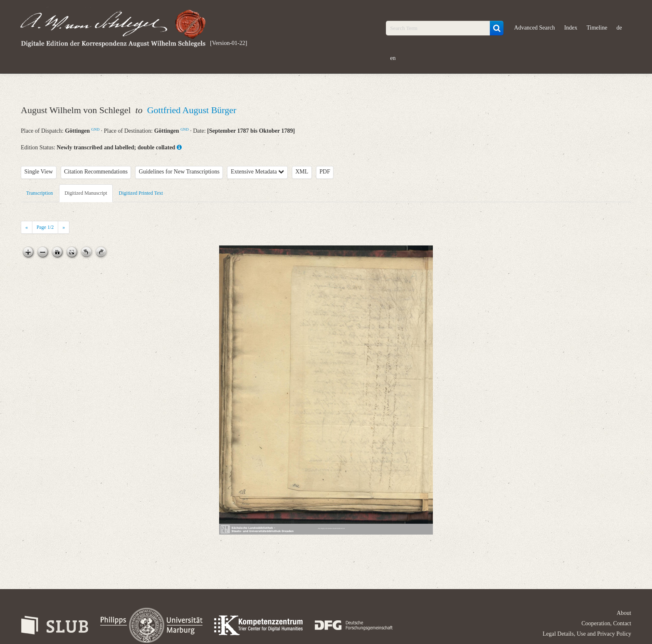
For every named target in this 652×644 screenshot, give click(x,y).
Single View (39, 172)
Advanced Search (534, 28)
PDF (325, 172)
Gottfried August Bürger (192, 110)
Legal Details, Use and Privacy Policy (587, 634)
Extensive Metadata (257, 172)
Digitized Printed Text (141, 193)
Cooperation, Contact (606, 623)
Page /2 (45, 227)
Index (571, 28)
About (624, 613)
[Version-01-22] (228, 43)
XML (302, 172)
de (619, 28)
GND (96, 129)
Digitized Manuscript (86, 193)
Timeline (597, 28)
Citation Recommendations (96, 172)
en (393, 58)
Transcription (40, 193)
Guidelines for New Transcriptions (179, 172)
